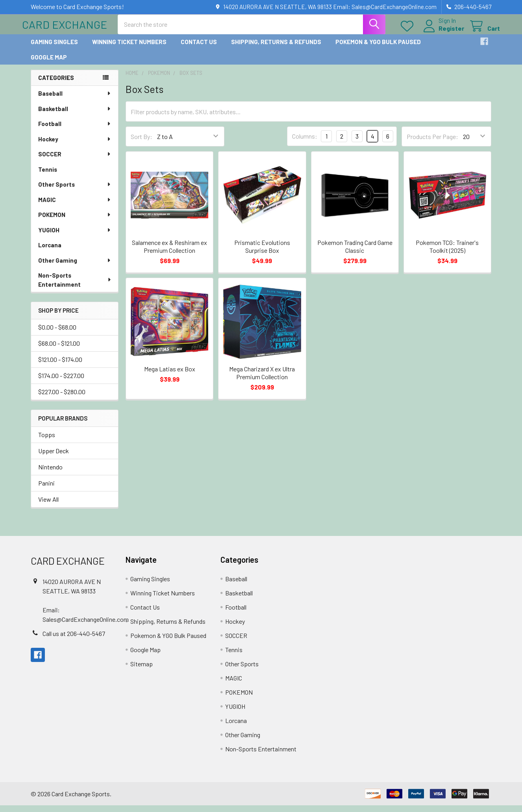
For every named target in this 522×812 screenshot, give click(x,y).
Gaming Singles (54, 48)
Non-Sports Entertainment (75, 286)
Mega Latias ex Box (170, 375)
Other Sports (75, 191)
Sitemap (142, 670)
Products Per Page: (432, 143)
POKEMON (75, 221)
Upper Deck (54, 457)
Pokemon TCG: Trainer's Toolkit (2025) (447, 253)
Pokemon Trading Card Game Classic (355, 253)
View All (48, 506)
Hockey (75, 145)
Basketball (75, 115)
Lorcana (50, 251)
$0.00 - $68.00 (57, 333)
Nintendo (50, 474)
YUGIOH (75, 236)
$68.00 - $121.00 (59, 349)
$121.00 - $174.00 (60, 366)
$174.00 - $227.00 (61, 382)
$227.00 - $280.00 (62, 398)
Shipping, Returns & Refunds (276, 48)
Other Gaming (75, 267)
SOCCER (75, 160)
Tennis (48, 176)
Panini (46, 490)
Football (75, 130)
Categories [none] (56, 84)
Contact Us (199, 48)
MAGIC (75, 206)
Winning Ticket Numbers (129, 48)
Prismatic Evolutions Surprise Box (262, 253)
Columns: (305, 143)
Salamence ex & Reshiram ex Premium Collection (169, 253)
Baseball (75, 100)
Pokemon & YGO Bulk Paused (378, 48)
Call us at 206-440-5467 (74, 640)
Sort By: (142, 143)
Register (443, 32)
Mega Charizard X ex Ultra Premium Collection (262, 379)
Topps (47, 441)
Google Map (49, 63)
